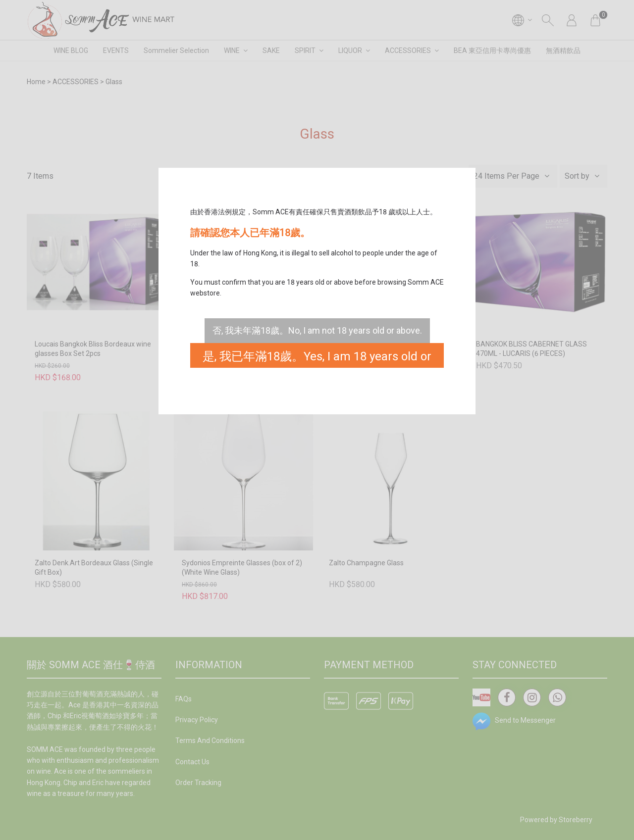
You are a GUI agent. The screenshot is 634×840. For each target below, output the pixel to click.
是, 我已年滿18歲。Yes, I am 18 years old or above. (317, 359)
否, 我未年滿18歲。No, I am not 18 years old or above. (317, 330)
